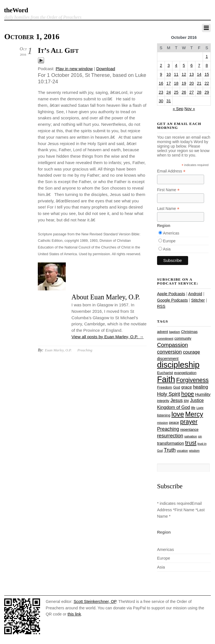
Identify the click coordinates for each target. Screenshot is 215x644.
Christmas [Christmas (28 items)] (189, 332)
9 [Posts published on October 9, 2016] (161, 74)
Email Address (171, 171)
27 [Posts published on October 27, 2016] (191, 92)
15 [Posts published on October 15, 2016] (207, 74)
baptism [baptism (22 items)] (175, 332)
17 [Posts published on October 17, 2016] (169, 83)
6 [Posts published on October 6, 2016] (191, 65)
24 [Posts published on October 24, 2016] (169, 92)
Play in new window (74, 69)
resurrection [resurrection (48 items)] (170, 436)
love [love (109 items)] (178, 414)
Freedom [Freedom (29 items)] (165, 387)
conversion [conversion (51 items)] (169, 352)
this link (74, 614)
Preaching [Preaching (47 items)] (168, 429)
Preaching (85, 350)
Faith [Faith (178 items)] (166, 379)
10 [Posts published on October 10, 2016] (169, 74)
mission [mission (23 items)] (163, 423)
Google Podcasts (172, 300)
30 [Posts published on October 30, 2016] (161, 101)
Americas (171, 233)
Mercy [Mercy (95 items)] (194, 414)
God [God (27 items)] (177, 387)
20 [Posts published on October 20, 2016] (191, 83)
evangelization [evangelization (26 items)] (185, 373)
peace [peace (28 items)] (174, 422)
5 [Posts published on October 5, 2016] (184, 65)
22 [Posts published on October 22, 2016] (207, 83)
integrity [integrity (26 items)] (163, 401)
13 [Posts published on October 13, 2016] (191, 74)
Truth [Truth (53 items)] (170, 450)
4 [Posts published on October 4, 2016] (176, 65)
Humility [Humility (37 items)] (203, 394)
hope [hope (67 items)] (188, 394)
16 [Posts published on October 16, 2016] (161, 83)
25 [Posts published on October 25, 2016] (176, 92)
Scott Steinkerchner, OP (95, 602)
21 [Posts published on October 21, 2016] (199, 83)
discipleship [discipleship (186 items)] (178, 365)
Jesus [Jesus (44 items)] (177, 400)
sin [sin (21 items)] (200, 436)
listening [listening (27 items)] (164, 415)
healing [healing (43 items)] (200, 387)
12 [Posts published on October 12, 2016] (184, 74)
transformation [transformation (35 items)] (170, 443)
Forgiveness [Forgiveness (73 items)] (192, 380)
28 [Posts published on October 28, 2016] (199, 92)
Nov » (190, 109)
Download (106, 69)
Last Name (168, 209)
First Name (168, 190)
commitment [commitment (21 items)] (165, 338)
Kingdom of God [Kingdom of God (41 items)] (174, 407)
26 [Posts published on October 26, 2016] (184, 92)
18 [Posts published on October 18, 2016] (176, 83)
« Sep (178, 109)
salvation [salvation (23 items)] (191, 436)
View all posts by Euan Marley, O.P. (107, 337)
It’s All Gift (58, 50)
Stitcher (198, 300)
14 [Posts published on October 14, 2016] (199, 74)
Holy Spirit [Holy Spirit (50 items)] (169, 394)
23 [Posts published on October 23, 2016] (161, 92)
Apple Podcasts (171, 294)
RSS (161, 306)
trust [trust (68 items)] (191, 443)
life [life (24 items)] (193, 408)
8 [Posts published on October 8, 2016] (207, 65)
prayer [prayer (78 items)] (189, 422)
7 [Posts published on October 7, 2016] (199, 65)
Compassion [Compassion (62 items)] (172, 345)
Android (195, 294)
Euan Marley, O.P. (58, 350)
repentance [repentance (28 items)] (189, 429)
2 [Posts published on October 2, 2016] (161, 65)
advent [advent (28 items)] (163, 332)
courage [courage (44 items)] (191, 352)
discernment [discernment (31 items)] (168, 359)
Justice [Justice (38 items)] (197, 400)
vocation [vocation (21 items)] (183, 451)
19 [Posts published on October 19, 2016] (184, 83)
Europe (169, 241)
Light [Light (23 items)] (200, 408)
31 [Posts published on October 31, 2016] (169, 101)
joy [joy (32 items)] (186, 401)
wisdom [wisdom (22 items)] (194, 451)
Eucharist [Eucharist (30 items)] (165, 373)
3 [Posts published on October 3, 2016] (169, 65)
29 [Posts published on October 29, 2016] (207, 92)
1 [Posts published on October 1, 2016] (207, 56)
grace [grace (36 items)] (186, 387)
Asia (167, 249)
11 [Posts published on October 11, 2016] (176, 74)
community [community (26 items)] (183, 338)
